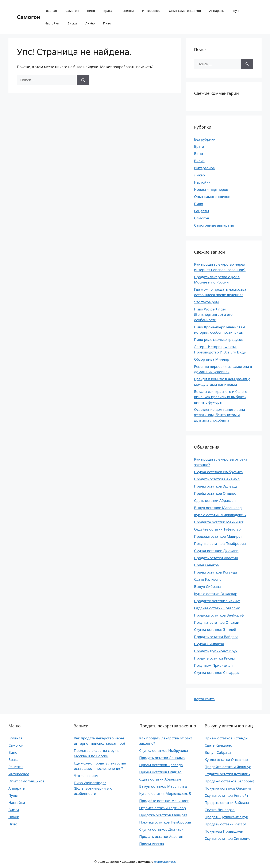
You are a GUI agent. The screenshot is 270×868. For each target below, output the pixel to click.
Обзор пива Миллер (212, 359)
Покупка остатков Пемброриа (220, 544)
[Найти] (83, 80)
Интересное (151, 11)
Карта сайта (204, 699)
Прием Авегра (206, 565)
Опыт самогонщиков (185, 11)
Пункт (237, 11)
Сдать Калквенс (208, 579)
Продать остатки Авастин (216, 558)
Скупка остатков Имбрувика (218, 472)
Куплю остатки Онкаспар (216, 594)
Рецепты (127, 11)
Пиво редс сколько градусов (219, 339)
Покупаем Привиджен (213, 665)
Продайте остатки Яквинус (217, 601)
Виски (72, 23)
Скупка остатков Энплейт (216, 630)
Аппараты (217, 11)
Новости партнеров (211, 189)
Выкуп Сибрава (207, 587)
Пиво (107, 23)
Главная (51, 11)
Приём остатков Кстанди (216, 572)
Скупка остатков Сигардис (217, 672)
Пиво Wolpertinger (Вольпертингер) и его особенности (213, 314)
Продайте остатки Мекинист (219, 522)
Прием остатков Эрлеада (216, 486)
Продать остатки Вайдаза (216, 637)
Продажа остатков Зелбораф (219, 615)
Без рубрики (205, 139)
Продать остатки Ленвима (217, 479)
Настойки (52, 23)
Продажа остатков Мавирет (218, 536)
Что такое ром (206, 302)
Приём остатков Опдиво (215, 493)
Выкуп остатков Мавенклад (218, 508)
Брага (108, 11)
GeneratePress (165, 861)
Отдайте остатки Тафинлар (217, 529)
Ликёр (90, 23)
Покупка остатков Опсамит (217, 622)
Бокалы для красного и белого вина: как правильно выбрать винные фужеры (221, 397)
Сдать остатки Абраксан (215, 501)
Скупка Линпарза (209, 644)
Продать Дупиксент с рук (216, 651)
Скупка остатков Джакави (216, 551)
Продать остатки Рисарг (215, 658)
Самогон (29, 17)
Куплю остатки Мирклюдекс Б (220, 515)
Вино (91, 11)
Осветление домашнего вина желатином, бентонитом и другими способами (219, 415)
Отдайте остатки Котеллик (217, 608)
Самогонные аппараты (214, 225)
